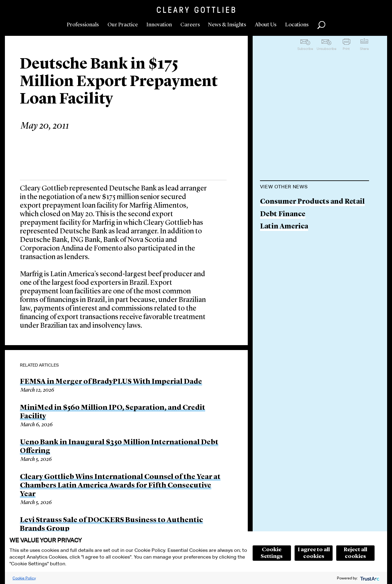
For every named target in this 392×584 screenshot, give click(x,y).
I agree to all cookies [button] (314, 553)
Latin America (284, 227)
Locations (297, 25)
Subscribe (305, 49)
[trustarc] (369, 578)
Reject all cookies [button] (355, 553)
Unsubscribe (326, 49)
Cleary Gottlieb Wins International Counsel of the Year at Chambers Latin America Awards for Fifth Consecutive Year (120, 486)
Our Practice (123, 25)
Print (346, 49)
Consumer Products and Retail (312, 202)
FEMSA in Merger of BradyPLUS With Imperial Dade (111, 382)
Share (364, 49)
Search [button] (321, 25)
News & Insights (227, 25)
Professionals (83, 25)
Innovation (159, 25)
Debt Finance (283, 215)
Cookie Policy (24, 578)
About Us (266, 25)
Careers (190, 25)
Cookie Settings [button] (272, 553)
